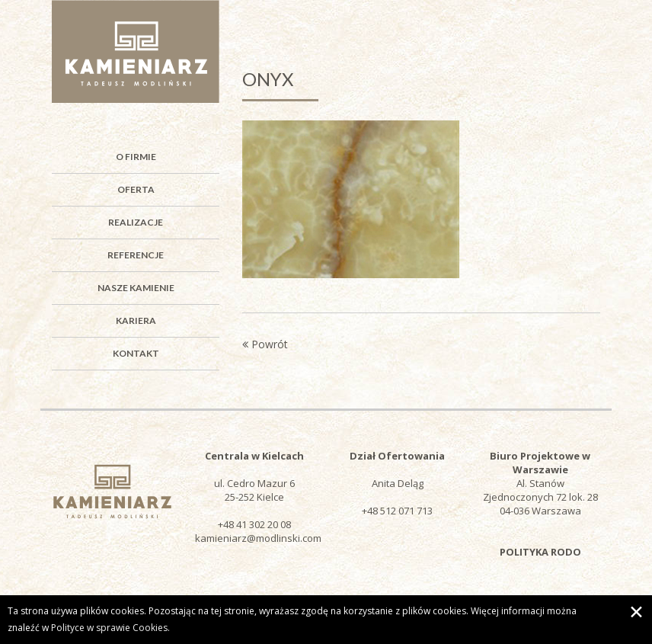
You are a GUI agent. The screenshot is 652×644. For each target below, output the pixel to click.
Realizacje (136, 222)
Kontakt (136, 353)
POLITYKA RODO (540, 552)
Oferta (136, 189)
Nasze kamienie (136, 288)
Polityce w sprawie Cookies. (110, 628)
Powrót (265, 344)
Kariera (136, 320)
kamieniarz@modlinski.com (258, 538)
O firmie (136, 157)
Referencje (136, 255)
